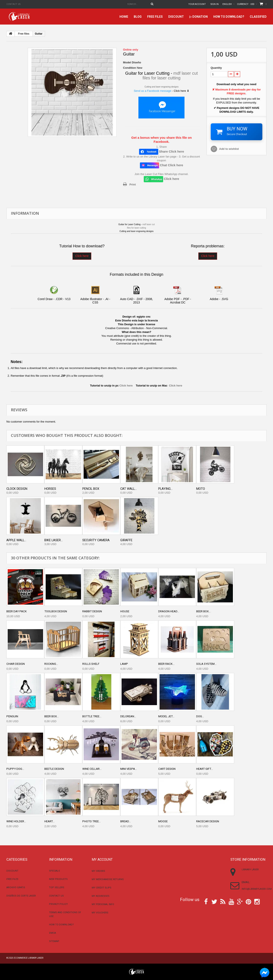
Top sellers (57, 887)
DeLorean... (129, 716)
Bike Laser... (54, 540)
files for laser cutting (161, 78)
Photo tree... (92, 821)
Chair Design (17, 664)
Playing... (166, 489)
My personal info (103, 904)
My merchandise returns (108, 879)
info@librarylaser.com (257, 889)
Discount (176, 17)
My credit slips (102, 887)
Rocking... (52, 664)
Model (127, 62)
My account (103, 859)
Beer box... (204, 611)
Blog (138, 17)
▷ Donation (199, 17)
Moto (201, 489)
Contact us (14, 4)
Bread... (126, 821)
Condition (130, 68)
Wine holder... (17, 821)
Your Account (194, 4)
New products (58, 879)
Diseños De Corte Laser (21, 896)
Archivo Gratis (16, 887)
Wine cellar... (93, 769)
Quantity (216, 68)
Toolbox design (57, 611)
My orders (98, 871)
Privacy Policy (58, 904)
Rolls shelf (92, 664)
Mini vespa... (130, 769)
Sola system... (208, 664)
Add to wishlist (229, 149)
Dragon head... (170, 611)
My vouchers (100, 912)
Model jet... (167, 716)
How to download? (229, 17)
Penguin (13, 716)
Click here (82, 256)
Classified (258, 17)
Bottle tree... (93, 716)
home (124, 17)
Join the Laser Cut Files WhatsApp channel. (162, 174)
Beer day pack (18, 611)
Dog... (200, 716)
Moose (163, 821)
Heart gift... (205, 769)
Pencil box (92, 489)
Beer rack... (167, 664)
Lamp (124, 664)
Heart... (50, 821)
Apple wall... (18, 540)
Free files (155, 17)
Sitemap (54, 941)
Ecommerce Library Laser (29, 958)
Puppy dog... (16, 769)
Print (133, 184)
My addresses (101, 896)
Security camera (97, 540)
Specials (54, 871)
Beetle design (55, 769)
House (125, 611)
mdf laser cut (186, 73)
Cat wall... (129, 489)
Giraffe (127, 540)
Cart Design (168, 769)
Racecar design (209, 821)
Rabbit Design (93, 611)
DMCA (52, 933)
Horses (51, 489)
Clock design (18, 489)
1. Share (162, 147)
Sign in (212, 4)
